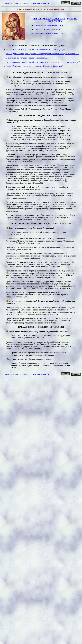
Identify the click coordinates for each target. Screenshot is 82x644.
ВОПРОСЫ (46, 3)
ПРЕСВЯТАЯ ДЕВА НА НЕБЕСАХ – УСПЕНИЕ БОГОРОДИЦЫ (55, 20)
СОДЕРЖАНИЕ (36, 3)
